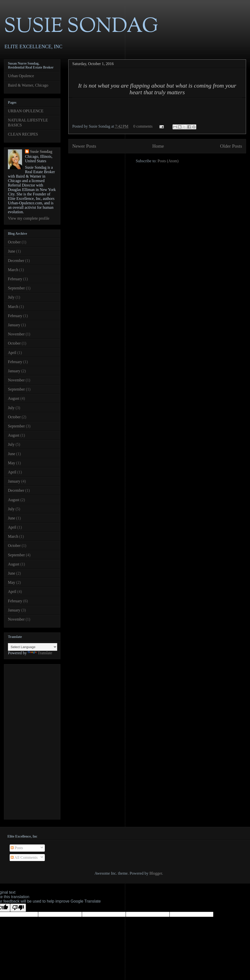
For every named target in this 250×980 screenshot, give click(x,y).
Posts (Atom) (168, 161)
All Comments (24, 857)
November (16, 334)
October (14, 242)
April (12, 353)
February (15, 279)
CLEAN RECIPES (23, 134)
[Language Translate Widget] (33, 647)
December (16, 261)
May (12, 463)
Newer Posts (84, 146)
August (14, 398)
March (13, 270)
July (11, 297)
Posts (17, 848)
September (16, 288)
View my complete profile (29, 218)
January (14, 325)
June (12, 251)
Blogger (156, 873)
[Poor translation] (18, 908)
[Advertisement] (28, 740)
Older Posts (231, 146)
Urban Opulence (21, 76)
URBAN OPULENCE (26, 111)
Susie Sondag (41, 152)
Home (158, 146)
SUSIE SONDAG (81, 27)
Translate (40, 653)
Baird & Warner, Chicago (28, 85)
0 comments (143, 126)
